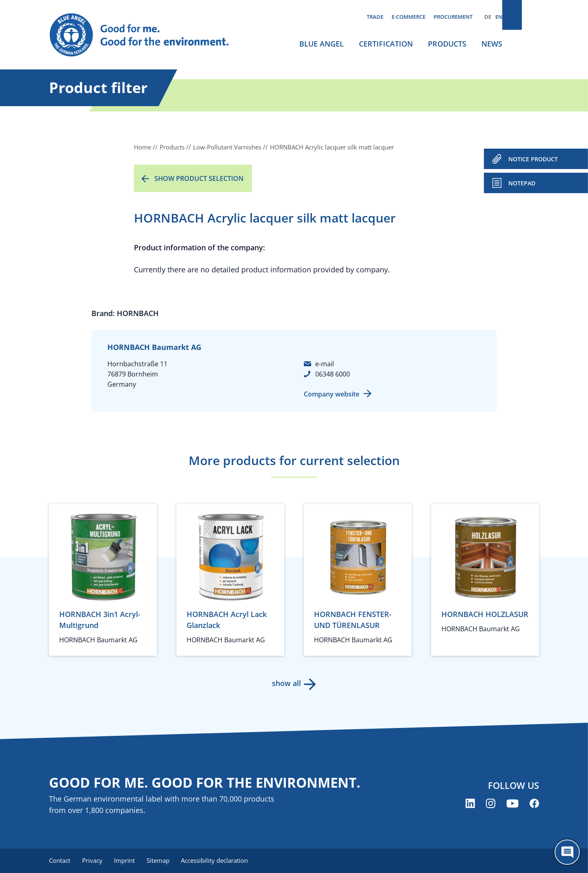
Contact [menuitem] (60, 861)
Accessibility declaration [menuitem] (220, 861)
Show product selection (199, 178)
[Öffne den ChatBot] (567, 852)
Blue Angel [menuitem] (322, 44)
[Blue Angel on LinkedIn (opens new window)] (470, 804)
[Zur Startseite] (147, 35)
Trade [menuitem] (375, 17)
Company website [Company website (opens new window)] (332, 394)
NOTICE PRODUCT (533, 159)
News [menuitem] (492, 44)
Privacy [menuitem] (94, 861)
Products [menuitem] (447, 44)
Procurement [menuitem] (453, 17)
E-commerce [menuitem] (409, 17)
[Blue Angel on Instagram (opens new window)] (491, 804)
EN (499, 17)
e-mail (325, 364)
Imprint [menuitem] (127, 861)
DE (488, 17)
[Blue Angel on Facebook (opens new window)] (534, 804)
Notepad (522, 183)
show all (286, 683)
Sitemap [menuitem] (162, 861)
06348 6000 (333, 374)
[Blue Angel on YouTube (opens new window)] (512, 804)
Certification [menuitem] (386, 44)
